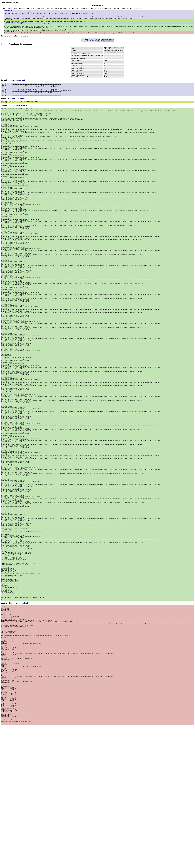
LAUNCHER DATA (9, 32)
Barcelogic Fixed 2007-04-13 (88, 41)
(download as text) (18, 80)
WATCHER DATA (9, 25)
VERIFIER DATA (8, 20)
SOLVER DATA (8, 11)
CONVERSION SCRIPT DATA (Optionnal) (15, 22)
